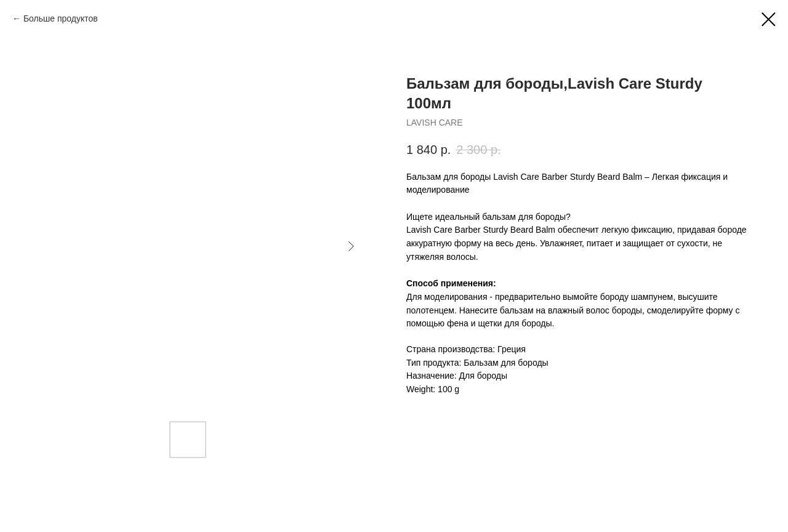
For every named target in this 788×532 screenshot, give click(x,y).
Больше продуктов (61, 18)
